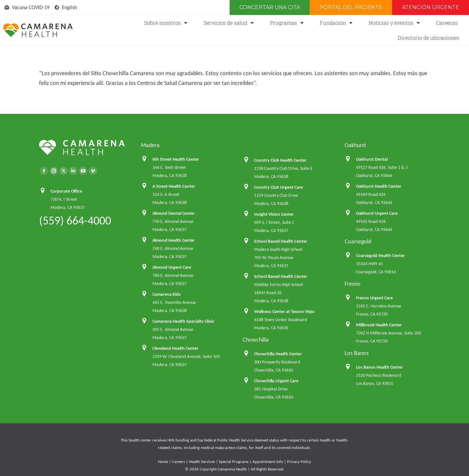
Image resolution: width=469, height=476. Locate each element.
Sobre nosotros (166, 23)
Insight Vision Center (274, 214)
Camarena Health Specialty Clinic (183, 321)
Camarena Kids (167, 294)
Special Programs (234, 462)
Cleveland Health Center (175, 348)
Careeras (447, 23)
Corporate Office (66, 191)
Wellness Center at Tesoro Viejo (284, 312)
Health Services (202, 462)
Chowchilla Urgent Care (276, 381)
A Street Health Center (174, 186)
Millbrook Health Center (379, 325)
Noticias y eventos (394, 23)
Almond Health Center (174, 240)
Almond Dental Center (174, 213)
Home (163, 462)
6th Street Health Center (176, 159)
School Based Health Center (281, 241)
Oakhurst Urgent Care (377, 213)
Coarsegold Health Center (380, 256)
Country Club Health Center (280, 160)
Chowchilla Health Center (278, 354)
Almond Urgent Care (172, 267)
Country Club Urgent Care (278, 187)
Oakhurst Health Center (379, 186)
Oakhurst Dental (372, 159)
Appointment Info (268, 462)
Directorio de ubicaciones (428, 38)
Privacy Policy (299, 462)
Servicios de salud (229, 23)
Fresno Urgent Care (374, 298)
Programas (287, 23)
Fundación (336, 23)
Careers (178, 462)
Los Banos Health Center (379, 367)
